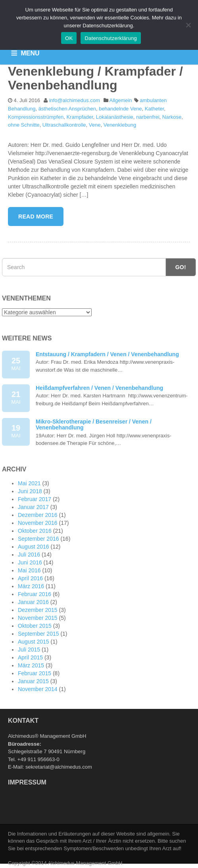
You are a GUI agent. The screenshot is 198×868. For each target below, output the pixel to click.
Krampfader (80, 117)
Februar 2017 (35, 499)
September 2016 (38, 539)
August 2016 (34, 547)
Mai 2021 (29, 483)
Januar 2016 (33, 602)
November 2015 (38, 618)
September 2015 (38, 634)
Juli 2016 (29, 555)
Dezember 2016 (38, 515)
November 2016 (38, 523)
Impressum (27, 782)
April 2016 (30, 578)
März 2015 (31, 665)
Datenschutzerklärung (111, 38)
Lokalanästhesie (115, 117)
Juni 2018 (30, 491)
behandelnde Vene (120, 109)
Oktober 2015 (35, 626)
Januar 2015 (33, 681)
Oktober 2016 (35, 531)
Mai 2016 (29, 570)
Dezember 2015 (38, 610)
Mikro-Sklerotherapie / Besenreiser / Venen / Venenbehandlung (94, 425)
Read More (36, 217)
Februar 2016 (35, 594)
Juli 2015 (29, 650)
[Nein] (188, 25)
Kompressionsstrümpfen (36, 117)
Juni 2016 (30, 562)
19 (16, 432)
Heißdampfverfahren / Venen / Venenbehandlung (99, 388)
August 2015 (34, 642)
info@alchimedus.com (75, 100)
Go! (181, 267)
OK (69, 38)
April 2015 (30, 657)
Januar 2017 (33, 507)
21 (16, 398)
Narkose (172, 117)
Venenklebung (120, 125)
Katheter (154, 109)
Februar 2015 (35, 673)
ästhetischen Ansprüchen (67, 109)
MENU (30, 53)
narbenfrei (148, 117)
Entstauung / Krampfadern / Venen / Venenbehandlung (107, 354)
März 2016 (31, 586)
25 (16, 364)
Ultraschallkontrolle (64, 125)
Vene (95, 125)
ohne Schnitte (24, 125)
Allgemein (121, 100)
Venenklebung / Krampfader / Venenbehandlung (95, 78)
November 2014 (38, 689)
